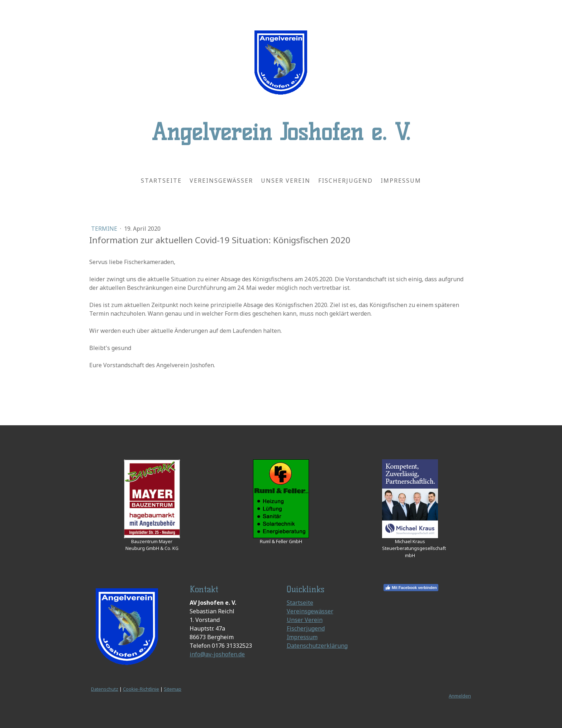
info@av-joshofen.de (217, 654)
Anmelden (460, 696)
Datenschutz (105, 689)
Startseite (161, 181)
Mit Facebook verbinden (411, 588)
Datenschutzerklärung (317, 646)
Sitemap (173, 689)
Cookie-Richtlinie (141, 689)
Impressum (401, 181)
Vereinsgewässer (221, 181)
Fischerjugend (346, 181)
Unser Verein (286, 181)
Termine (105, 229)
